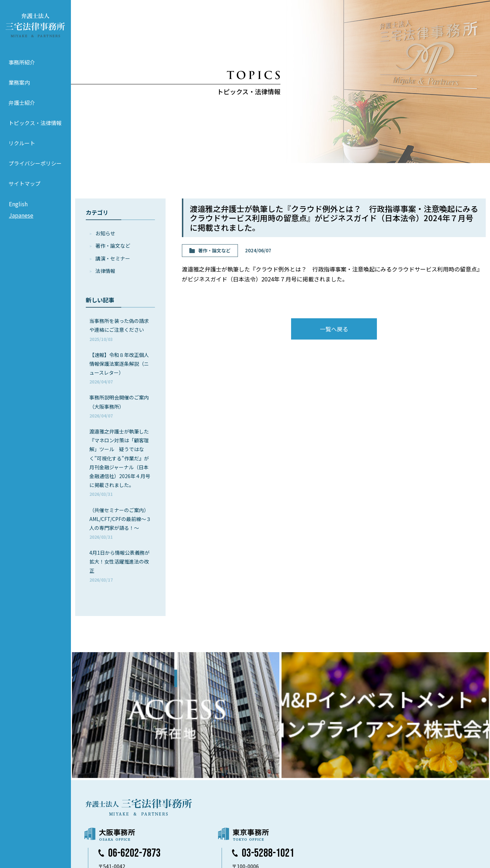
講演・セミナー (113, 258)
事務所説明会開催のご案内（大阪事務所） (119, 406)
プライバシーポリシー (35, 163)
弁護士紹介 (22, 103)
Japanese (21, 215)
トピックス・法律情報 (35, 123)
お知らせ (105, 233)
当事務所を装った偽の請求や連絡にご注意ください (119, 329)
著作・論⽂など (113, 246)
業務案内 (19, 82)
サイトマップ (24, 183)
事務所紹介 (22, 62)
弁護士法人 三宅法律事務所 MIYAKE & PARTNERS (35, 25)
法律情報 (105, 271)
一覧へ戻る (334, 329)
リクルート (22, 143)
